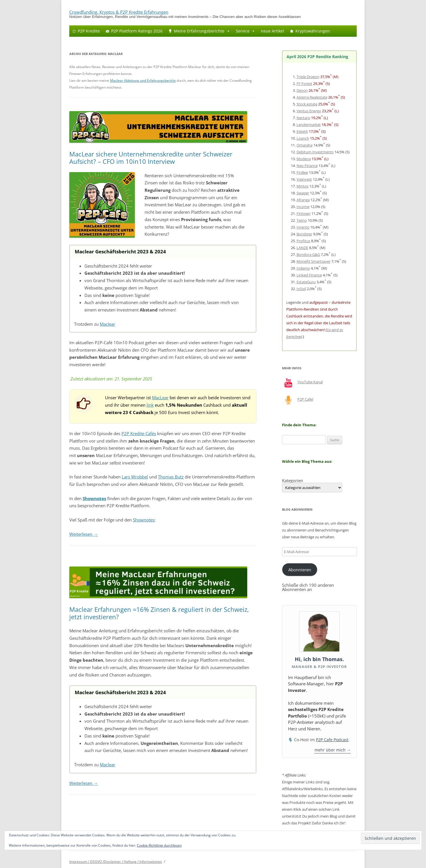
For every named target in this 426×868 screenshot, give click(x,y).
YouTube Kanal (310, 382)
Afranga (303, 200)
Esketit (302, 131)
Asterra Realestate (312, 97)
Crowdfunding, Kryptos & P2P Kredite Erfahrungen (119, 12)
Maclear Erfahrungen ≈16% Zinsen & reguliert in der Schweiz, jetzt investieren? (159, 613)
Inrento (303, 227)
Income (303, 207)
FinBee (302, 172)
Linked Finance (309, 275)
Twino (302, 220)
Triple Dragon (308, 77)
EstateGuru (306, 282)
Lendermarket (309, 125)
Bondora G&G (308, 254)
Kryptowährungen (313, 31)
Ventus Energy (309, 111)
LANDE (302, 248)
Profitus (303, 241)
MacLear (160, 398)
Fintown (304, 213)
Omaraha (305, 145)
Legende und (298, 302)
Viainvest (304, 179)
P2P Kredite (89, 31)
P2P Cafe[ (305, 399)
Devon (302, 90)
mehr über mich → (333, 750)
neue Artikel (272, 31)
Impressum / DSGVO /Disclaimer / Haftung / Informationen (116, 862)
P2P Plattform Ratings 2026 (137, 31)
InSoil (301, 289)
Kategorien (293, 481)
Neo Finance (307, 166)
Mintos (303, 186)
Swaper (303, 193)
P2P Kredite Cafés (139, 433)
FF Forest (304, 83)
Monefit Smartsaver (314, 261)
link (150, 405)
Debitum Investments (315, 152)
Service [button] (246, 31)
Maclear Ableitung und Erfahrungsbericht (143, 81)
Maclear (107, 324)
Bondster (304, 234)
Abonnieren (300, 570)
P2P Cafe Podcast (332, 740)
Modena (304, 159)
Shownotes (144, 520)
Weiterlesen (84, 534)
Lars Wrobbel (135, 477)
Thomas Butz (171, 477)
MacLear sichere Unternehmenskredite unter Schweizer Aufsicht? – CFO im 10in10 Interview (151, 158)
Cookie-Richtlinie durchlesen (159, 845)
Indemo (303, 268)
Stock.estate (307, 104)
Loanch (303, 138)
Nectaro (303, 118)
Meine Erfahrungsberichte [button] (202, 31)
